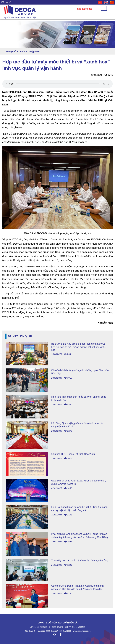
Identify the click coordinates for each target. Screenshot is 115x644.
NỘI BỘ (6, 2)
